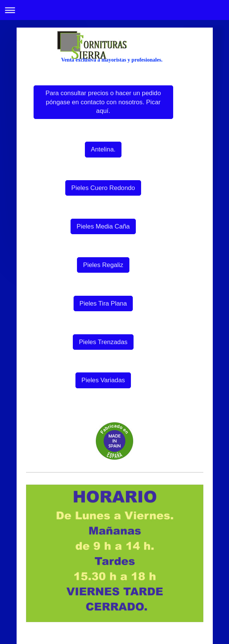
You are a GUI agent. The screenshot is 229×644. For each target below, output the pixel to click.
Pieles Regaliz (103, 265)
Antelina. (103, 149)
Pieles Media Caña (103, 226)
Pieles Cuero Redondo (103, 188)
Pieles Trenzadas (103, 342)
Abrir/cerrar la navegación (114, 10)
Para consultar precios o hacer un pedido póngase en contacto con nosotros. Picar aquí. (103, 102)
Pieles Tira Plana (103, 303)
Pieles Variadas (103, 380)
